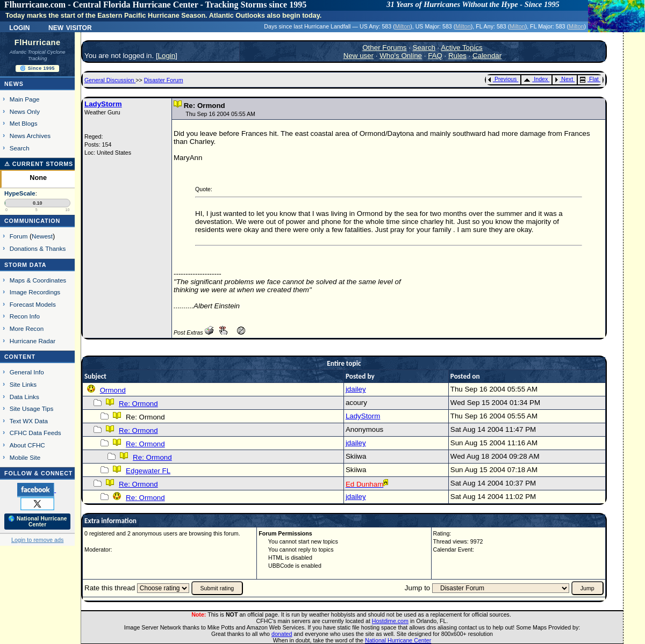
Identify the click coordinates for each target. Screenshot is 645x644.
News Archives (30, 136)
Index (536, 79)
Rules (457, 56)
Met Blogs (24, 123)
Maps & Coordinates (38, 280)
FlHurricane (38, 42)
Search (20, 148)
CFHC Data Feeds (35, 433)
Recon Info (25, 316)
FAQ (435, 56)
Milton (403, 26)
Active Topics (462, 48)
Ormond (113, 390)
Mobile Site (25, 457)
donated (282, 634)
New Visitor (70, 27)
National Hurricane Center (398, 640)
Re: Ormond (138, 404)
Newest (42, 236)
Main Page (25, 99)
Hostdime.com (390, 621)
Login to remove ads (37, 540)
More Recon (27, 328)
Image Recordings (35, 292)
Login (19, 27)
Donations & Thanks (38, 248)
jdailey (356, 389)
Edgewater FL (148, 471)
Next (564, 79)
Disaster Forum (164, 80)
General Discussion (110, 80)
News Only (25, 111)
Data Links (24, 397)
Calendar (487, 56)
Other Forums (384, 48)
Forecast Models (33, 304)
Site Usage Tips (32, 408)
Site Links (23, 384)
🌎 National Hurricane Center (38, 522)
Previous (502, 79)
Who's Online (401, 56)
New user (359, 56)
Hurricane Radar (33, 341)
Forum (19, 236)
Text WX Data (29, 421)
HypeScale (20, 193)
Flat (589, 79)
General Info (27, 372)
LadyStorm (103, 104)
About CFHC (27, 445)
